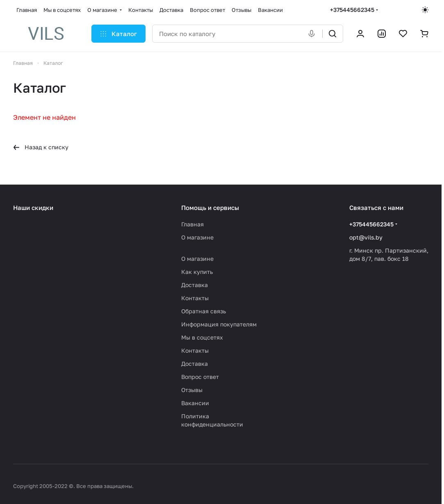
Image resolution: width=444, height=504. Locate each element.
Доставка (195, 285)
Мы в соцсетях (202, 337)
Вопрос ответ (200, 377)
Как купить (197, 272)
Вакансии (195, 403)
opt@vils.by (366, 237)
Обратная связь (204, 311)
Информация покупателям (219, 324)
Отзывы (192, 390)
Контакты (195, 298)
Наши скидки (33, 208)
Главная (192, 224)
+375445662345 (352, 10)
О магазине (197, 237)
